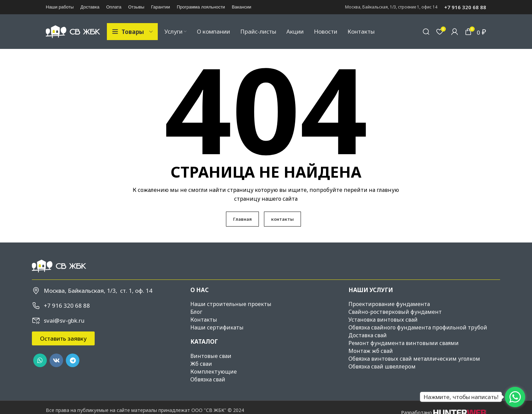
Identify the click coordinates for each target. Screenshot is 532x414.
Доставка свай (368, 336)
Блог (196, 312)
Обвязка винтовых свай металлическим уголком (414, 359)
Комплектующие (214, 372)
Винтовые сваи (211, 356)
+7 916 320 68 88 (465, 7)
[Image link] (59, 266)
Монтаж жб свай (371, 352)
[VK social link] (56, 361)
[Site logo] (73, 31)
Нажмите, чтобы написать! (461, 397)
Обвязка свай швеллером (382, 367)
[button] (63, 339)
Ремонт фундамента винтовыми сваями (404, 344)
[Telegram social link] (73, 361)
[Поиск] (426, 32)
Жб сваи (201, 364)
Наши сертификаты (217, 328)
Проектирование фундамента (389, 305)
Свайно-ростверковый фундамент (395, 312)
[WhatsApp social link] (40, 361)
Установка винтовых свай (383, 320)
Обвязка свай (208, 380)
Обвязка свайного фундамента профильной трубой (418, 328)
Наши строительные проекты (231, 305)
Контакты (204, 320)
